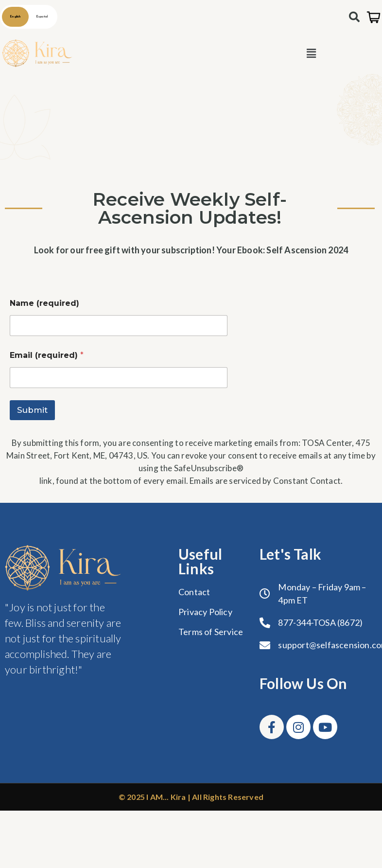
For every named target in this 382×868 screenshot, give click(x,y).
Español (42, 17)
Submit (32, 410)
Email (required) (47, 355)
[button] (311, 53)
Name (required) (44, 303)
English (15, 17)
